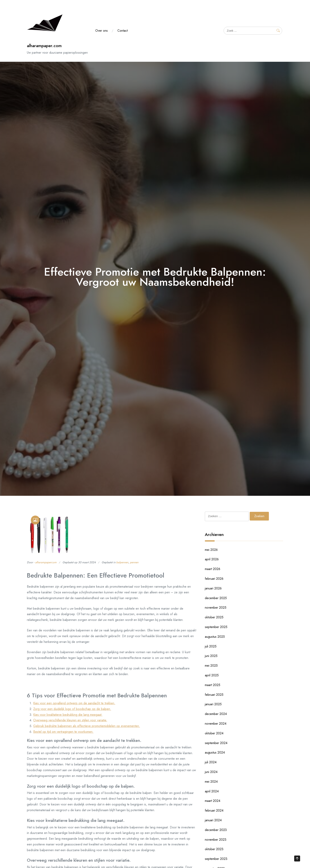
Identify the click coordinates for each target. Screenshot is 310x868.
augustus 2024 (215, 752)
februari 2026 (214, 579)
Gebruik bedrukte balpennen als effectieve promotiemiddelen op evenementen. (87, 726)
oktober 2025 (214, 617)
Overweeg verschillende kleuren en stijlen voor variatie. (70, 720)
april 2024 (212, 791)
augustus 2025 (215, 637)
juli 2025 (211, 646)
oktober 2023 (214, 849)
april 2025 (212, 675)
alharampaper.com (44, 46)
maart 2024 (213, 801)
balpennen (122, 562)
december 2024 (216, 714)
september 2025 (216, 627)
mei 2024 (211, 782)
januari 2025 (213, 704)
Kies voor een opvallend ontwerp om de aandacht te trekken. (74, 703)
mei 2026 (211, 550)
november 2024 (216, 724)
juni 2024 (211, 772)
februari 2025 (214, 695)
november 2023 (216, 840)
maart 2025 (213, 685)
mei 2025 (211, 666)
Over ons (102, 31)
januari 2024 (213, 820)
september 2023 (216, 859)
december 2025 (216, 598)
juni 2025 (211, 656)
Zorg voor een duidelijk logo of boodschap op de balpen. (72, 709)
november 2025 (216, 608)
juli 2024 (211, 762)
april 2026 (212, 559)
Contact (123, 31)
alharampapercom (46, 562)
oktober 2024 (214, 733)
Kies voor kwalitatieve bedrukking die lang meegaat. (68, 715)
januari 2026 (213, 588)
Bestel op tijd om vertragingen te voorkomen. (63, 732)
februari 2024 (214, 810)
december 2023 (216, 830)
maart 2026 (213, 569)
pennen (134, 562)
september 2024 (216, 743)
